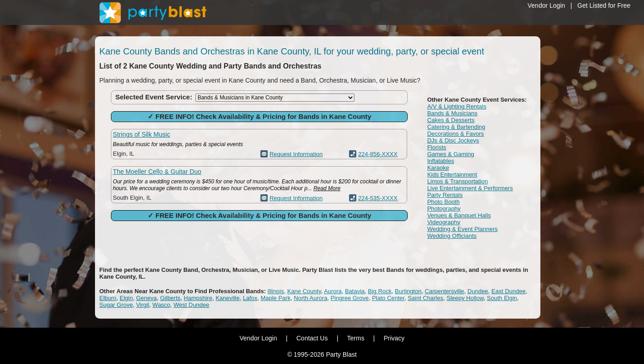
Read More (327, 188)
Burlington (408, 291)
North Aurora (310, 298)
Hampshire (198, 298)
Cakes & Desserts (451, 120)
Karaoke (438, 168)
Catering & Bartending (456, 127)
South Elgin (502, 298)
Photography (444, 209)
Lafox (250, 298)
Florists (437, 147)
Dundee (478, 291)
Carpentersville (445, 291)
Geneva (146, 298)
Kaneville (227, 298)
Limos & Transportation (458, 181)
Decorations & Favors (456, 134)
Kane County (304, 291)
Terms (356, 338)
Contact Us (312, 338)
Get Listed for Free (604, 5)
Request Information (296, 154)
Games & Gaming (451, 154)
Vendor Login (547, 5)
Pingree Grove (349, 298)
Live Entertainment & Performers (470, 188)
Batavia (355, 291)
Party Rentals (445, 195)
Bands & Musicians (452, 113)
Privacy (394, 338)
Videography (444, 222)
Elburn (108, 298)
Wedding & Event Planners (462, 229)
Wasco (161, 305)
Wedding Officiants (452, 236)
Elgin (126, 298)
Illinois (276, 291)
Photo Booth (444, 202)
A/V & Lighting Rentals (457, 106)
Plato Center (388, 298)
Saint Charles (425, 298)
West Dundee (192, 305)
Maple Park (275, 298)
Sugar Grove (116, 305)
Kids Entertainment (452, 175)
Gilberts (170, 298)
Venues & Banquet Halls (459, 215)
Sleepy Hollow (465, 298)
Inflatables (441, 161)
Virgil (142, 305)
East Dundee (508, 291)
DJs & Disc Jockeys (453, 140)
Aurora (333, 291)
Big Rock (380, 291)
